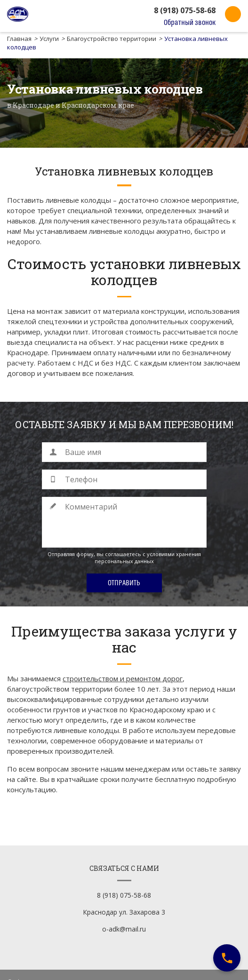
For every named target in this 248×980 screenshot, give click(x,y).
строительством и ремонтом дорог (123, 678)
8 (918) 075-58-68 (185, 10)
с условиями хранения (172, 554)
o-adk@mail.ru (124, 918)
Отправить (124, 583)
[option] (124, 103)
